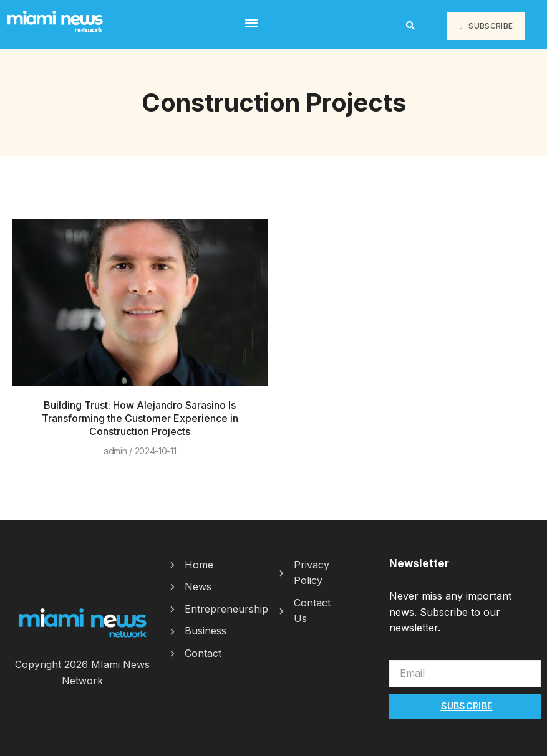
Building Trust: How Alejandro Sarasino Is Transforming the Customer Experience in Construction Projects (140, 418)
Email (402, 654)
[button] (252, 22)
